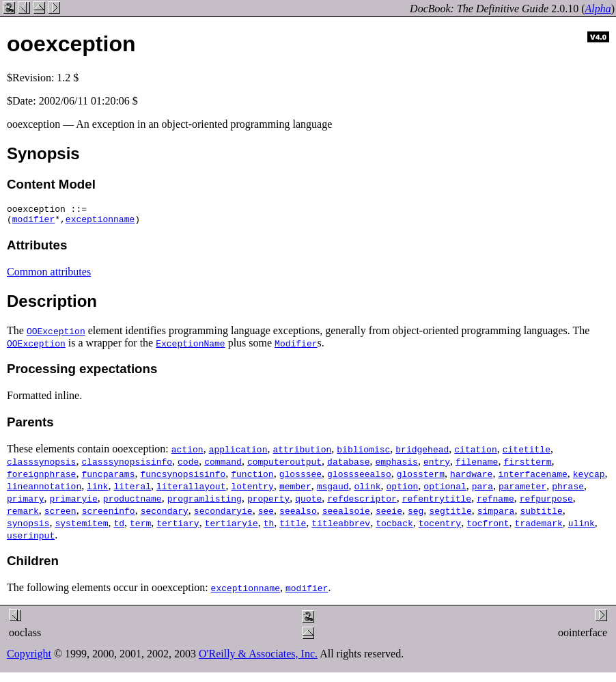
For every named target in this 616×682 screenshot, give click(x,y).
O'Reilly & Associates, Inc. (258, 658)
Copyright (29, 658)
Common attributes (49, 276)
